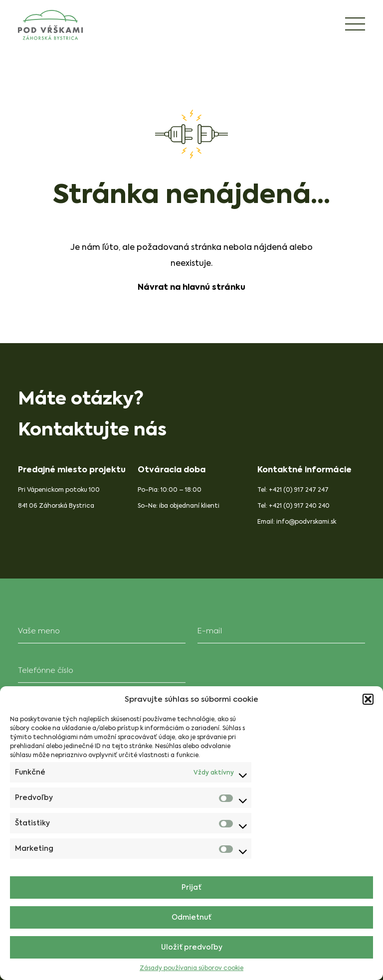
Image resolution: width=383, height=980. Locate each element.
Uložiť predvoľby (192, 947)
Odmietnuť (191, 917)
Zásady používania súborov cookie (191, 968)
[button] (368, 699)
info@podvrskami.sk (307, 522)
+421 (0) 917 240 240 (300, 506)
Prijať (191, 887)
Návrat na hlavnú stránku (191, 287)
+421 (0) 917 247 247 (299, 490)
